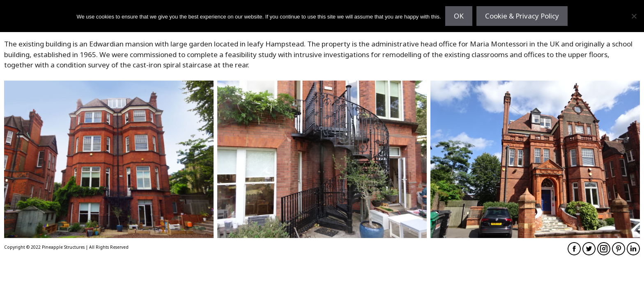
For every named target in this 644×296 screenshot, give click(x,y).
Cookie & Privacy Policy (522, 16)
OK (459, 16)
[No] (634, 16)
